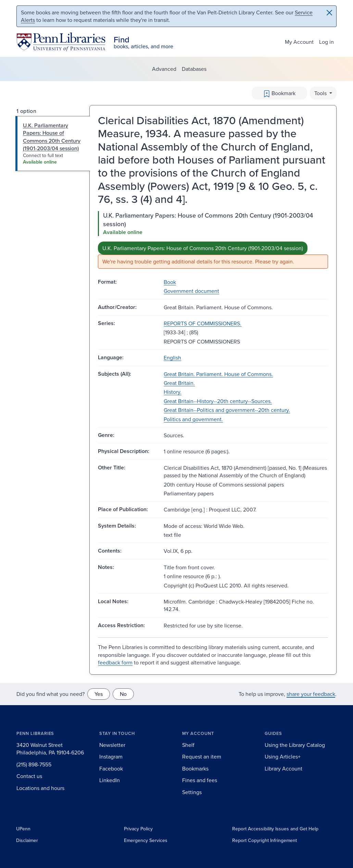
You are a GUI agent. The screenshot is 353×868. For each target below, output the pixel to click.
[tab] (53, 144)
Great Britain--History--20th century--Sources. (218, 401)
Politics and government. (193, 419)
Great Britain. (179, 383)
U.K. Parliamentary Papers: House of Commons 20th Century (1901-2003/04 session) (203, 248)
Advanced (164, 69)
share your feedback (311, 694)
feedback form (115, 662)
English (172, 358)
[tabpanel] (213, 240)
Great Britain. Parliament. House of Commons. (218, 374)
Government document (191, 291)
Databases (194, 69)
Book (170, 282)
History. (173, 392)
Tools (321, 93)
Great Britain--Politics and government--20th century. (227, 410)
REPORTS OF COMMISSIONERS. (203, 323)
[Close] (329, 13)
